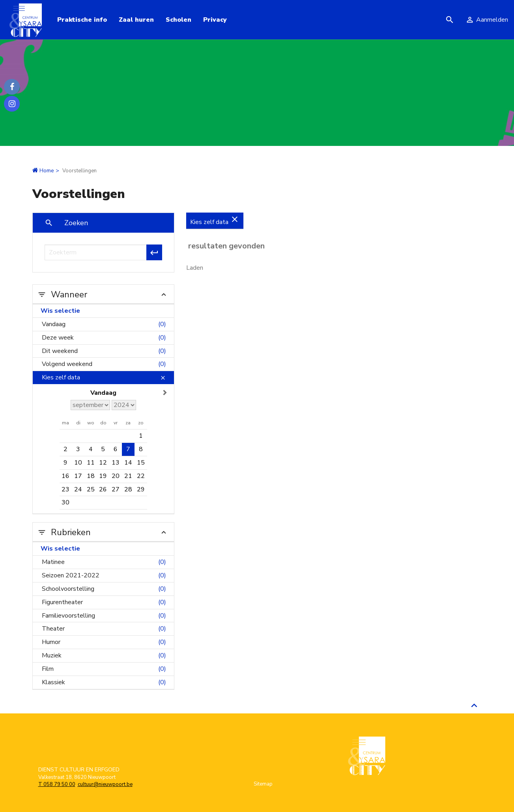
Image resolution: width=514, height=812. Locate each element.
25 (91, 489)
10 (78, 463)
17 (78, 476)
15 (141, 463)
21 (128, 476)
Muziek (104, 656)
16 (65, 476)
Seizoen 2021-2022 (104, 576)
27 (116, 489)
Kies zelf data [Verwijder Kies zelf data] (215, 220)
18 (91, 476)
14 (128, 463)
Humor (104, 642)
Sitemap (263, 784)
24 (78, 489)
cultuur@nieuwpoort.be (105, 784)
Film (104, 669)
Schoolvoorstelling (104, 589)
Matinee (104, 562)
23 (65, 489)
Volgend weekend (104, 364)
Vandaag (104, 324)
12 (103, 463)
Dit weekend (104, 351)
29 (141, 489)
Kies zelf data (104, 378)
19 (103, 476)
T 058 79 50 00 (57, 784)
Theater (104, 629)
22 (141, 476)
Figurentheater (104, 602)
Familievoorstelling (104, 616)
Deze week (104, 338)
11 (91, 463)
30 (65, 502)
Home (47, 171)
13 (116, 463)
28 (128, 489)
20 (116, 476)
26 (103, 489)
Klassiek (104, 682)
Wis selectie (60, 311)
